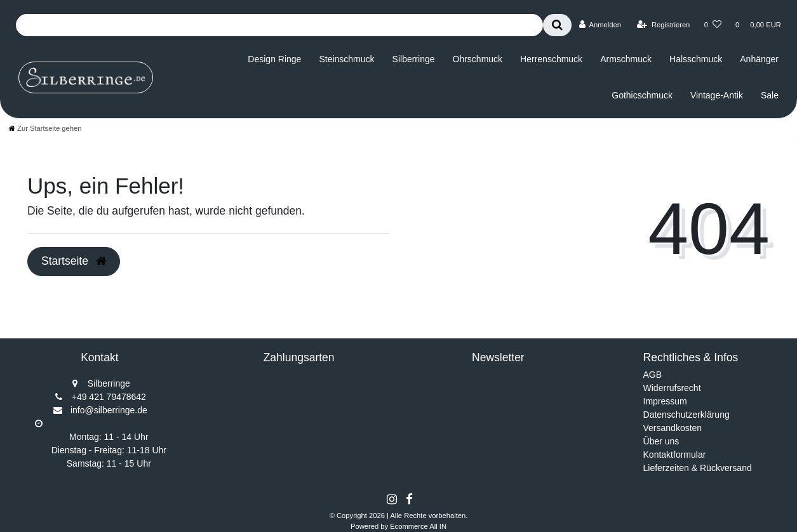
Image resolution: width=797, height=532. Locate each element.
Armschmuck (626, 59)
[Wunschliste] (713, 25)
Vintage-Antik (717, 95)
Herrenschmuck (551, 59)
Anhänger (759, 59)
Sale (770, 95)
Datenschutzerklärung (686, 415)
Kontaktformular (675, 455)
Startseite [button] (74, 261)
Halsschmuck (696, 59)
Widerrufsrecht (672, 388)
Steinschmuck (346, 59)
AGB (653, 375)
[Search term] (279, 25)
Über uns (661, 441)
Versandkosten (673, 428)
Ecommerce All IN (418, 526)
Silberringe (414, 59)
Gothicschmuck (642, 95)
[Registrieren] (663, 25)
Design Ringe (274, 59)
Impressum (665, 401)
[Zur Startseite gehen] (45, 128)
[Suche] (557, 25)
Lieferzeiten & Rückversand (698, 468)
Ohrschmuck (478, 59)
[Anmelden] (600, 25)
